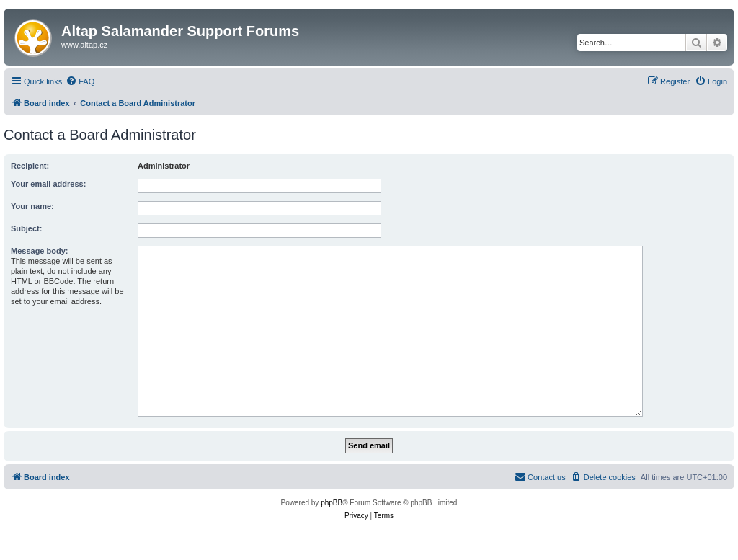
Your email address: (48, 184)
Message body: (39, 251)
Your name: (32, 206)
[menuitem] (80, 81)
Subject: (26, 228)
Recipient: (30, 166)
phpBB (332, 503)
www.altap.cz (84, 45)
